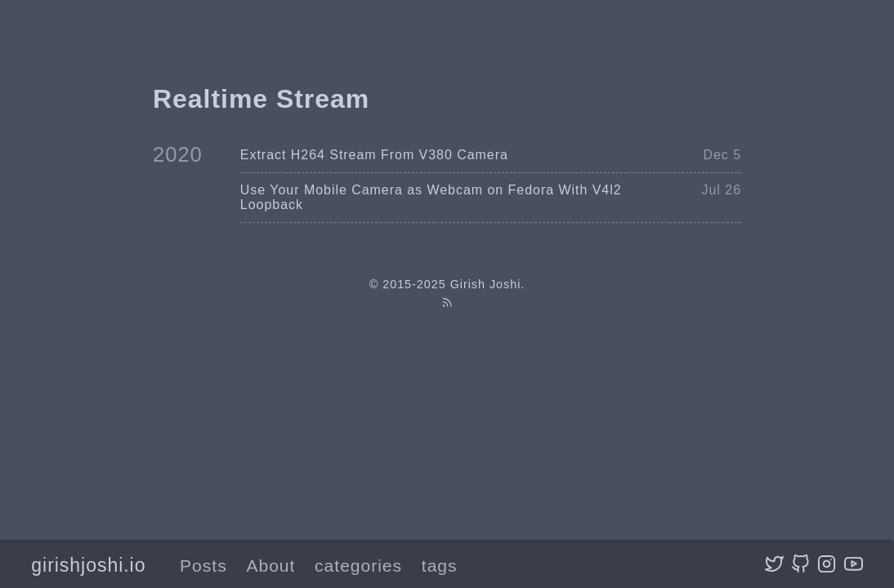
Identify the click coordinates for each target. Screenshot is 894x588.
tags (440, 566)
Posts (203, 566)
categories (358, 566)
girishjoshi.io (88, 565)
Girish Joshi (486, 284)
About (270, 566)
